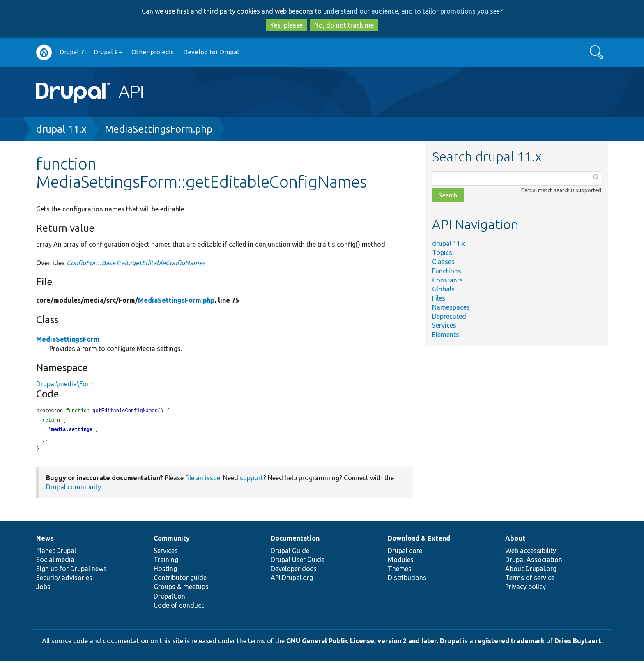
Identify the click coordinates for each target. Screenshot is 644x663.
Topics (442, 252)
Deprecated (449, 316)
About (515, 540)
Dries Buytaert (578, 643)
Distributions (407, 580)
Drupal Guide (290, 553)
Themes (400, 571)
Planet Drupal (56, 553)
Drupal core (405, 553)
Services (444, 325)
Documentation (295, 540)
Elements (446, 335)
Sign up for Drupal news (71, 571)
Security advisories (64, 580)
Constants (447, 280)
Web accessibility (531, 553)
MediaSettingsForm (68, 339)
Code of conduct (179, 607)
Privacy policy (526, 589)
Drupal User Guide (298, 562)
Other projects (153, 52)
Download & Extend (419, 540)
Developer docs (294, 571)
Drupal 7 (72, 52)
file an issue (203, 480)
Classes (443, 262)
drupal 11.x (61, 129)
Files (439, 298)
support (252, 480)
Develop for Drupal (211, 52)
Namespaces (451, 307)
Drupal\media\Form (66, 384)
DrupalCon (169, 598)
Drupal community (74, 489)
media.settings (72, 431)
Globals (443, 289)
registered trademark (510, 643)
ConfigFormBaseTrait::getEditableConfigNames (136, 263)
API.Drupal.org (292, 580)
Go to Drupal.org (44, 52)
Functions (447, 271)
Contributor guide (180, 580)
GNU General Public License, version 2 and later (362, 643)
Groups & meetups (181, 589)
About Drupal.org (531, 571)
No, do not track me (344, 25)
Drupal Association (534, 562)
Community (172, 540)
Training (166, 562)
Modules (401, 562)
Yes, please (286, 25)
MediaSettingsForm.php (159, 129)
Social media (55, 562)
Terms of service (530, 580)
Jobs (43, 589)
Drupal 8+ (108, 52)
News (45, 540)
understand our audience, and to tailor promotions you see (412, 11)
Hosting (165, 571)
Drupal (451, 643)
